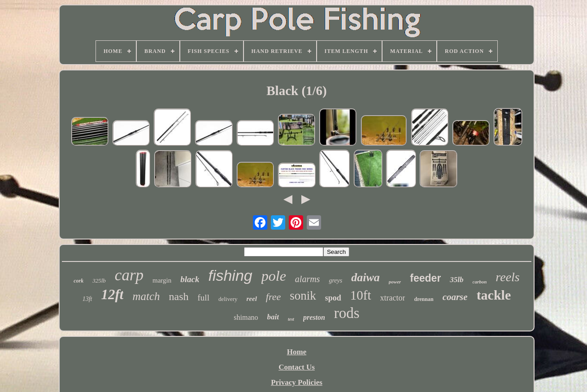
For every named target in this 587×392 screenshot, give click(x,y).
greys (335, 281)
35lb (457, 280)
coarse (455, 297)
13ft (87, 299)
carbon (480, 282)
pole (274, 276)
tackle (494, 295)
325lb (99, 281)
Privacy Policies (297, 382)
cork (78, 281)
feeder (425, 278)
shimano (246, 317)
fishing (230, 275)
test (291, 319)
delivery (228, 299)
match (146, 296)
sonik (303, 296)
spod (333, 298)
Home (297, 352)
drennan (424, 299)
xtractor (393, 298)
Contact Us (297, 367)
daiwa (365, 277)
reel (252, 299)
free (273, 297)
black (190, 279)
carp (129, 275)
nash (179, 296)
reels (507, 277)
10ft (361, 295)
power (395, 282)
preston (314, 317)
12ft (113, 294)
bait (273, 317)
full (204, 298)
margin (162, 280)
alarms (308, 279)
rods (347, 313)
